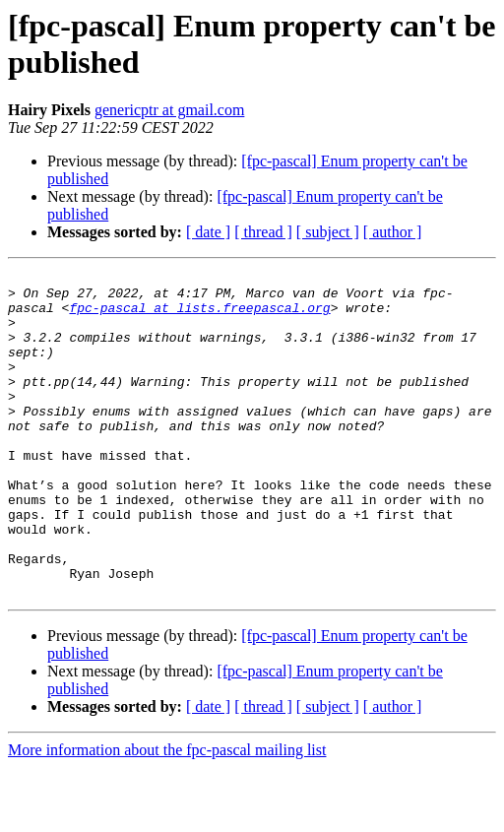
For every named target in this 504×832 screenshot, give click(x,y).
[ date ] (208, 232)
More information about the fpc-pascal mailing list (167, 815)
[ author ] (393, 232)
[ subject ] (328, 232)
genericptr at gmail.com (169, 110)
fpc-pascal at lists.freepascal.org (199, 316)
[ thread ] (263, 232)
